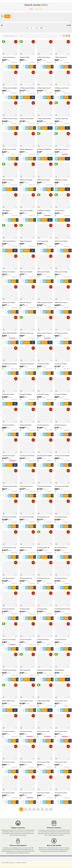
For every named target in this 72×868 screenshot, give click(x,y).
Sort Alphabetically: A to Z (11, 36)
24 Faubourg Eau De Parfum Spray (43, 548)
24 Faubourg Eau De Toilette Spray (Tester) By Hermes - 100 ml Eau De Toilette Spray (45, 578)
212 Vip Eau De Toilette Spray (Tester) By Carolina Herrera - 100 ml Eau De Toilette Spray (62, 486)
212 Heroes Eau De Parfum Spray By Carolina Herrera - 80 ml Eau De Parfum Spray (45, 425)
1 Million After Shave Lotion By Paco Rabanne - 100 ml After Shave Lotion (44, 57)
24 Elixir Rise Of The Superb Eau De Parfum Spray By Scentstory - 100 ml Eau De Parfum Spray (27, 548)
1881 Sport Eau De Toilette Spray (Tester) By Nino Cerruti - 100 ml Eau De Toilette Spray (27, 302)
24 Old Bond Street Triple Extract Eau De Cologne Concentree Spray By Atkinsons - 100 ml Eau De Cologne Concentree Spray (62, 609)
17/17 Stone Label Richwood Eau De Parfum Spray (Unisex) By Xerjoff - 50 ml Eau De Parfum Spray (45, 241)
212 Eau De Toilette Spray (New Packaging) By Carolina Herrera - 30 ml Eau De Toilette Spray (27, 394)
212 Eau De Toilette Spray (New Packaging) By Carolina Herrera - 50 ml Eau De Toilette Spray (45, 394)
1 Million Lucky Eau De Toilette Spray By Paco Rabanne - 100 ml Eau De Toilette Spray (62, 88)
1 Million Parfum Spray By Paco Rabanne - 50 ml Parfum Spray (27, 119)
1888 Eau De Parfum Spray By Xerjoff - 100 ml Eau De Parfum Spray (62, 302)
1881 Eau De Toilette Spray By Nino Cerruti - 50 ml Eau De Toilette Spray (9, 302)
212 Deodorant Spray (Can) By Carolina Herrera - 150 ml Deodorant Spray (61, 333)
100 (22, 36)
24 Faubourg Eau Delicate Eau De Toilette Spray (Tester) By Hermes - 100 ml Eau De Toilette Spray (27, 609)
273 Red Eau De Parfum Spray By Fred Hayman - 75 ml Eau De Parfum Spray (9, 670)
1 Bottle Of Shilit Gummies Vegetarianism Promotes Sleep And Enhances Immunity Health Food (27, 57)
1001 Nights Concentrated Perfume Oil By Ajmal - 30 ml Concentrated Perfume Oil (9, 210)
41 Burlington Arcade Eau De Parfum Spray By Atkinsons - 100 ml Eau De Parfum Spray (27, 701)
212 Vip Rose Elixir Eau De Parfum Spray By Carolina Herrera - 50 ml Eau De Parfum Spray (10, 548)
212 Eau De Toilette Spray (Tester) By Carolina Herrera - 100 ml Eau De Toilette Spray (9, 425)
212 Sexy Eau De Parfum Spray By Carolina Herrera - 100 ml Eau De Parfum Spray (27, 456)
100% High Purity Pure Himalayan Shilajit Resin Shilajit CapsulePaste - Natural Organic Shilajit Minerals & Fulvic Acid (62, 149)
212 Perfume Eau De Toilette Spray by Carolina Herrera (8, 456)
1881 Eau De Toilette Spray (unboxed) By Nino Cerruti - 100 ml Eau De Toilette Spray (10, 272)
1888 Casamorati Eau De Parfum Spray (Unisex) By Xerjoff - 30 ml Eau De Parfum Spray (45, 302)
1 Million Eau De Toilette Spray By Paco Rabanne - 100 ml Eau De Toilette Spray (27, 88)
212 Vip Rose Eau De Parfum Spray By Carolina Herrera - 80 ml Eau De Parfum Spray (62, 517)
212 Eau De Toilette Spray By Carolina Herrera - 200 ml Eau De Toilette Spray (27, 425)
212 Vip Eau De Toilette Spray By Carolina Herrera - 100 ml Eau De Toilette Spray (9, 517)
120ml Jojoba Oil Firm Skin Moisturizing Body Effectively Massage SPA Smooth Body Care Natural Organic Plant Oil (9, 241)
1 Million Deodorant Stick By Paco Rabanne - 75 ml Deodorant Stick (62, 57)
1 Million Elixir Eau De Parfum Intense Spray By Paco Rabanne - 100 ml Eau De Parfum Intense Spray (45, 88)
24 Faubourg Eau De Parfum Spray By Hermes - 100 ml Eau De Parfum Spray (10, 578)
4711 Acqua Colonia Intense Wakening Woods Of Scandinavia (27, 731)
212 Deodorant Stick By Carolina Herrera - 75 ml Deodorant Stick (27, 364)
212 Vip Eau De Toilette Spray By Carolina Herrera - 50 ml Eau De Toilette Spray (27, 517)
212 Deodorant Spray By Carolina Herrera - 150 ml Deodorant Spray (10, 364)
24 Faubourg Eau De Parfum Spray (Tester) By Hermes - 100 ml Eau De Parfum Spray (62, 548)
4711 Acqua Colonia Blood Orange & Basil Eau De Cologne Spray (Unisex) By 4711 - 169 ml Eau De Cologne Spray (62, 701)
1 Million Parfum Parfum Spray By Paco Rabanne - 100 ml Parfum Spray (10, 119)
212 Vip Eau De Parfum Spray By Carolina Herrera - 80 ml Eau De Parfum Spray (44, 486)
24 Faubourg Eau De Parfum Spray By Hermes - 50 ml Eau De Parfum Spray (27, 578)
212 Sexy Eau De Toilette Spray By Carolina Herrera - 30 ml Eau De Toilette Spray (10, 486)
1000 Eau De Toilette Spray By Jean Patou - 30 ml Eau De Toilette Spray (27, 180)
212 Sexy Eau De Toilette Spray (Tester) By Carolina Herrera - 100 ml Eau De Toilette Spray (45, 456)
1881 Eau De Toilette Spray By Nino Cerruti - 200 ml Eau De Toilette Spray (44, 272)
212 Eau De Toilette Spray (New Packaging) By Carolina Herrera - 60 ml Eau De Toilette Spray (62, 394)
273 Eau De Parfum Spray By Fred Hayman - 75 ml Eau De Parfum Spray (62, 639)
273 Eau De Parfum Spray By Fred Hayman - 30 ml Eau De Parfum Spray (27, 639)
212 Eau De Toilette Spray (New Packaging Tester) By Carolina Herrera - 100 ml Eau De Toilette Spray (45, 364)
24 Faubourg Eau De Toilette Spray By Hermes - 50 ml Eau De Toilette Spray (10, 609)
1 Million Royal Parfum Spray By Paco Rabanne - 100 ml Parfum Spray (45, 119)
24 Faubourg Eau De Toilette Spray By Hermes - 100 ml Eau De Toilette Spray (62, 578)
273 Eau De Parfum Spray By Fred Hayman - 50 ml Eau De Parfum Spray (44, 639)
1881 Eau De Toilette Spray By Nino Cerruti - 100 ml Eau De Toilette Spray (27, 272)
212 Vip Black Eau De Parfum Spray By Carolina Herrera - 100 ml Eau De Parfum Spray (27, 486)
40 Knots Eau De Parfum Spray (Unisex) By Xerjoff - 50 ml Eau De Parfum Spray (45, 670)
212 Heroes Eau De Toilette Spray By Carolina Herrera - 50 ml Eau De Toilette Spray (62, 425)
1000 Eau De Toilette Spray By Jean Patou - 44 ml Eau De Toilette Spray (45, 180)
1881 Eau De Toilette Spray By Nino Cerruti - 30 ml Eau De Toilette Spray (62, 272)
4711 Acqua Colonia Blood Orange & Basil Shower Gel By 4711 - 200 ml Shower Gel (9, 731)
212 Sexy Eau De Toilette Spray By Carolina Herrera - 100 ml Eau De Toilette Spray (62, 456)
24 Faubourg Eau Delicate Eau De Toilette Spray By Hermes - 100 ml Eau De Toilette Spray (45, 609)
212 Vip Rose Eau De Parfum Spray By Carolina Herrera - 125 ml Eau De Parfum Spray (45, 517)
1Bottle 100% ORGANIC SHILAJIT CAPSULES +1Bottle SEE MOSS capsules (10, 333)
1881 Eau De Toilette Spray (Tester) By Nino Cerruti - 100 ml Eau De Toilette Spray (62, 241)
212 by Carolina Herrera (45, 333)
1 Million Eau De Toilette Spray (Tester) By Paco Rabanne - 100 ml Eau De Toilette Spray (10, 88)
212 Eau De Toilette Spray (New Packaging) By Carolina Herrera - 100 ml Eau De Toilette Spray (62, 364)
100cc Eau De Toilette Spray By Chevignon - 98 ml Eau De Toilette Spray (27, 210)
